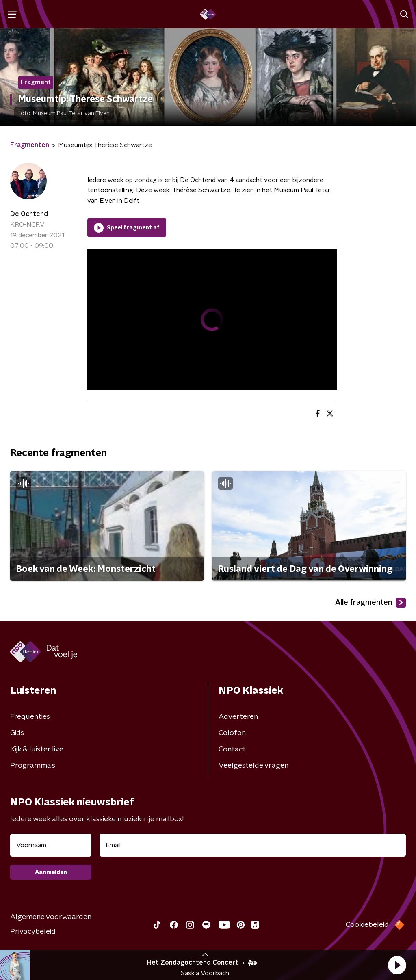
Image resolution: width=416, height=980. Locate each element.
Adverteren (238, 717)
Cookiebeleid (367, 925)
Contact (232, 749)
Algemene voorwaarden (51, 917)
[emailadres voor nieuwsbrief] (253, 845)
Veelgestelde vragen (253, 766)
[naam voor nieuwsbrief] (51, 845)
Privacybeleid (33, 932)
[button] (397, 965)
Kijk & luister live (37, 749)
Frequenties (30, 717)
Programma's (33, 766)
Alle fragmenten (370, 603)
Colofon (232, 733)
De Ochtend (29, 214)
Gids (17, 733)
